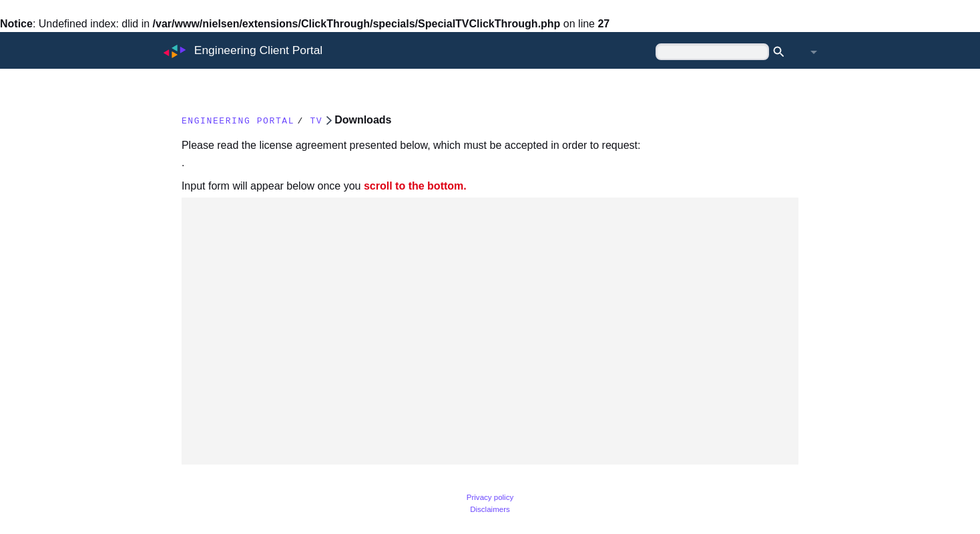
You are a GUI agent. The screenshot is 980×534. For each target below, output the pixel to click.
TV (358, 120)
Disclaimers (490, 509)
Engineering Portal (256, 120)
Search (783, 52)
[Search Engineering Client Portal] (712, 52)
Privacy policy (490, 497)
